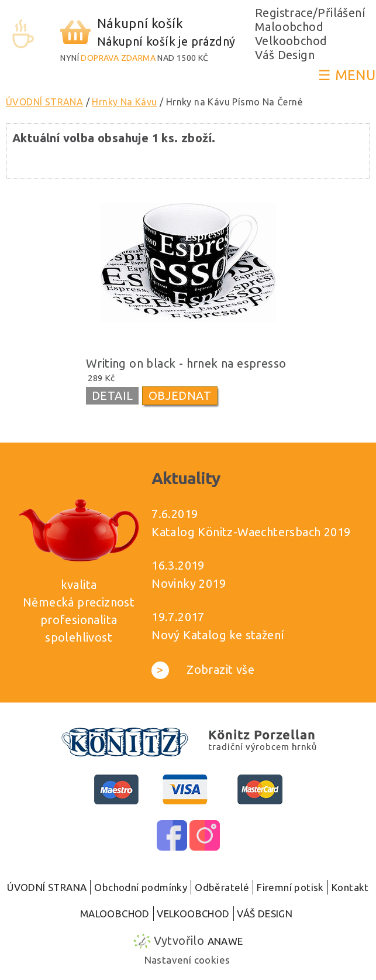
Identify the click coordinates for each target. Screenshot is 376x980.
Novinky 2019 (189, 583)
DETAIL (112, 395)
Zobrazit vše (203, 669)
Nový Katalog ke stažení (218, 635)
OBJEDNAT (180, 395)
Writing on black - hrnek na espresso (186, 363)
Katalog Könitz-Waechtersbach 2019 (251, 532)
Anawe (225, 941)
